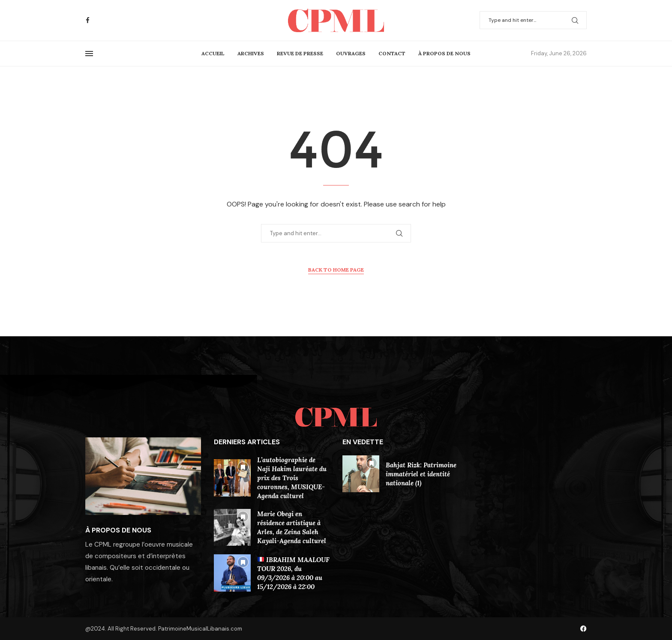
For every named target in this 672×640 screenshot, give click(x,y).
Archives (251, 53)
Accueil (213, 53)
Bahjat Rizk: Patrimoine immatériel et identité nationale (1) (421, 474)
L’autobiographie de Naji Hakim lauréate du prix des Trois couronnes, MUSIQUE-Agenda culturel (292, 478)
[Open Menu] (89, 54)
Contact (392, 53)
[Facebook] (88, 20)
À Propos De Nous (444, 53)
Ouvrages (351, 53)
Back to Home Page (336, 270)
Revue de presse (300, 53)
